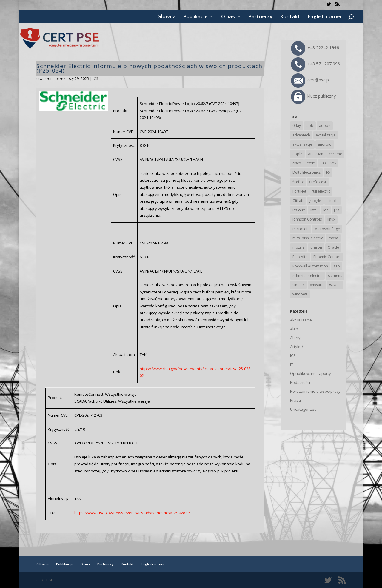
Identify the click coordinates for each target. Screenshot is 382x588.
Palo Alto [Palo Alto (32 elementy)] (300, 257)
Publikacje (195, 17)
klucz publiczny (313, 96)
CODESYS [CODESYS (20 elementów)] (328, 163)
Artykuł (296, 347)
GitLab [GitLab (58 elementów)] (298, 201)
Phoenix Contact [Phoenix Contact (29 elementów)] (327, 257)
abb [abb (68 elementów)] (310, 126)
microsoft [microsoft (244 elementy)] (301, 229)
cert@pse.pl (310, 80)
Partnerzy (260, 17)
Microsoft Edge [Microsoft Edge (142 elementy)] (327, 229)
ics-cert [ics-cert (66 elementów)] (299, 210)
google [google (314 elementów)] (315, 201)
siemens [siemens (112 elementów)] (335, 276)
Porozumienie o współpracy (315, 391)
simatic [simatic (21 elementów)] (298, 285)
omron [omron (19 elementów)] (316, 247)
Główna (167, 17)
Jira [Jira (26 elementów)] (337, 210)
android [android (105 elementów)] (325, 144)
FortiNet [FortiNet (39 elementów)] (299, 191)
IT (292, 364)
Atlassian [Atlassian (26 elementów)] (316, 154)
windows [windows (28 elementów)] (300, 294)
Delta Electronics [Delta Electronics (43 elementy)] (306, 172)
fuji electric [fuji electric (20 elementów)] (321, 191)
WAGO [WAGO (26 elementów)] (335, 285)
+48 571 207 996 (315, 64)
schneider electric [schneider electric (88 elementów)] (307, 276)
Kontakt (290, 17)
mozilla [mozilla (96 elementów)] (299, 247)
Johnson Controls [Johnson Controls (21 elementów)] (307, 219)
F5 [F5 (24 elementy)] (328, 172)
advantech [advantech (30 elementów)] (301, 135)
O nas (228, 17)
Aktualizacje (301, 320)
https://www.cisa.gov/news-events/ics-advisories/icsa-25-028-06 (132, 513)
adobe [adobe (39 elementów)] (325, 126)
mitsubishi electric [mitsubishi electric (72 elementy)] (308, 238)
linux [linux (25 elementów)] (331, 219)
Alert (294, 329)
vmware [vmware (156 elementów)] (317, 285)
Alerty (295, 338)
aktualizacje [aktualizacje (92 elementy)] (302, 144)
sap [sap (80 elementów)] (337, 266)
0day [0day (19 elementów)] (297, 126)
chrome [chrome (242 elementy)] (335, 154)
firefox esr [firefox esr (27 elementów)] (318, 182)
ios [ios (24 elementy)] (326, 210)
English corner (325, 17)
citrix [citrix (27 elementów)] (311, 163)
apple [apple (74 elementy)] (297, 154)
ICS (95, 79)
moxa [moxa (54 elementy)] (333, 238)
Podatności (300, 382)
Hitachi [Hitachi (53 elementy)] (333, 201)
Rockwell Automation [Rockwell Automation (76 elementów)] (310, 266)
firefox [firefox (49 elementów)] (298, 182)
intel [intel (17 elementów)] (314, 210)
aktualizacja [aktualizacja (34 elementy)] (326, 135)
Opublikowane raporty (311, 373)
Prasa (295, 400)
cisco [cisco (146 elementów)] (297, 163)
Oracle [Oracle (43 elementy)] (333, 247)
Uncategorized (303, 409)
